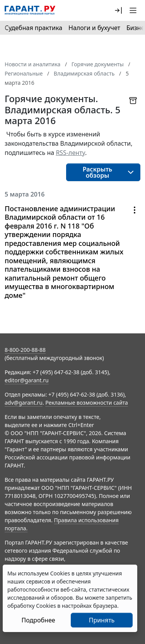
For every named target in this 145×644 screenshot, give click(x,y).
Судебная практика (33, 28)
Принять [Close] (102, 620)
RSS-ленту (70, 153)
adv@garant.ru (24, 403)
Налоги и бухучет (94, 28)
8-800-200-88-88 (25, 350)
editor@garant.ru (27, 380)
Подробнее (38, 620)
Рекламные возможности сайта (87, 403)
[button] (118, 10)
